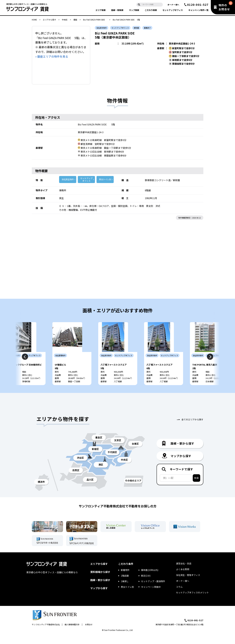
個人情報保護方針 (72, 634)
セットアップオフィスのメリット (192, 602)
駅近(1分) (146, 585)
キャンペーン (198, 10)
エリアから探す (49, 20)
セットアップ (173, 10)
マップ (134, 10)
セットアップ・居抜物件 (153, 590)
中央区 (65, 20)
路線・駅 (117, 10)
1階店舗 (125, 585)
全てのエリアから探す (192, 429)
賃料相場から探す (100, 581)
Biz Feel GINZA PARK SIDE (95, 20)
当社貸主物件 (68, 179)
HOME (34, 20)
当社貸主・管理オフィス (188, 584)
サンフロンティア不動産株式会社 (46, 634)
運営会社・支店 (184, 573)
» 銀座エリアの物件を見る (52, 56)
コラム (179, 596)
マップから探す (99, 597)
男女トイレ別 (105, 179)
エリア (101, 10)
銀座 (75, 20)
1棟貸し (125, 590)
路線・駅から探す (100, 589)
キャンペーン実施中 (151, 596)
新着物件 (125, 579)
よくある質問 (183, 578)
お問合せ (89, 634)
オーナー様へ (173, 5)
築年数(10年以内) (150, 579)
